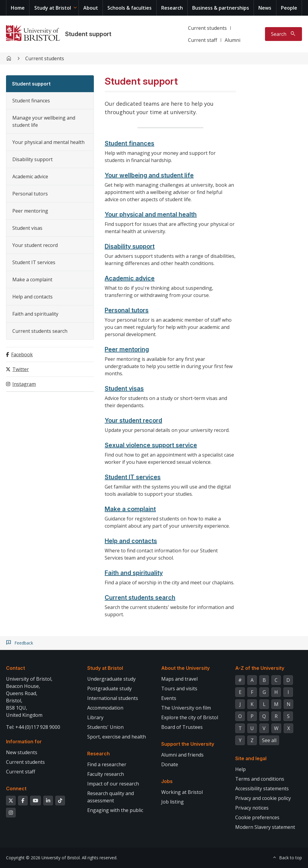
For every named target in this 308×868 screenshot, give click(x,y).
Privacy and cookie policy (263, 798)
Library (95, 717)
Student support (88, 34)
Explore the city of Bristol (190, 717)
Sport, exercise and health (117, 737)
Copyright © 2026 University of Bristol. (43, 858)
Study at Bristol (53, 8)
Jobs (167, 781)
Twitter (21, 369)
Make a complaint (32, 279)
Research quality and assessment (111, 797)
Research (172, 8)
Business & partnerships (221, 8)
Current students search (40, 331)
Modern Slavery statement (265, 827)
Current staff (203, 40)
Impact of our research (113, 784)
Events (169, 698)
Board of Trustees (182, 727)
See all (269, 740)
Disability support (32, 159)
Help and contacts (32, 297)
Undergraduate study (111, 679)
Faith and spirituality (35, 314)
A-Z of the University (260, 668)
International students (113, 698)
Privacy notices (252, 808)
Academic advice (30, 176)
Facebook (22, 354)
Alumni (233, 40)
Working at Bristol (182, 792)
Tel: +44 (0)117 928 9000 (33, 727)
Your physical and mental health (48, 142)
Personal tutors (30, 194)
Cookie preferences (257, 817)
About (91, 8)
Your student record (35, 245)
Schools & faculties (129, 8)
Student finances (31, 101)
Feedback (24, 643)
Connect (16, 788)
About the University (185, 668)
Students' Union (105, 727)
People (289, 8)
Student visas (27, 228)
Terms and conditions (260, 779)
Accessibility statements (262, 788)
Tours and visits (179, 688)
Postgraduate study (109, 688)
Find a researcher (107, 764)
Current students (207, 28)
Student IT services (34, 262)
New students (22, 752)
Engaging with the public (115, 810)
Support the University (188, 744)
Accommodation (105, 708)
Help (240, 769)
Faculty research (106, 774)
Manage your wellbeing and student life (44, 121)
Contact (15, 668)
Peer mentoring (30, 211)
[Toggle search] (283, 34)
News (265, 8)
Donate (170, 764)
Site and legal (251, 758)
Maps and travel (179, 679)
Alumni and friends (182, 755)
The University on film (186, 708)
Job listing (172, 802)
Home (18, 8)
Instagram (24, 384)
